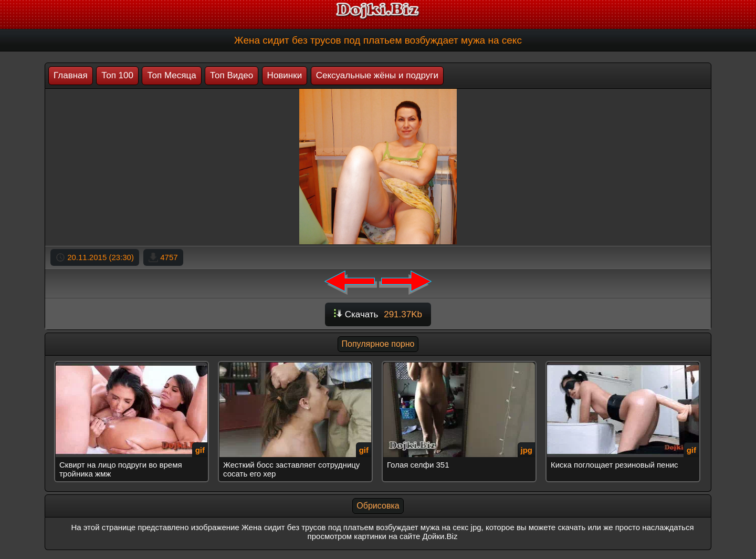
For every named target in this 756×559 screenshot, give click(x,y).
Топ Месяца (171, 75)
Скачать (378, 314)
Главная (71, 75)
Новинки (285, 75)
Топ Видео (232, 75)
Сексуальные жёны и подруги (377, 75)
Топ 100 (117, 75)
